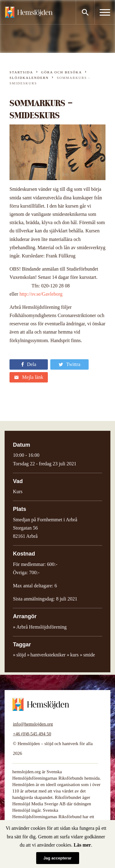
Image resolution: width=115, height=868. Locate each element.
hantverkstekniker (48, 655)
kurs (75, 655)
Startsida (21, 72)
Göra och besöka (61, 72)
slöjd (21, 655)
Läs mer (82, 845)
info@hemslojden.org (33, 724)
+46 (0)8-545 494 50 (32, 734)
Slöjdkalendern (29, 78)
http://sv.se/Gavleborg (41, 294)
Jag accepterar (58, 858)
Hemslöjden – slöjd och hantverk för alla (29, 12)
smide (89, 655)
